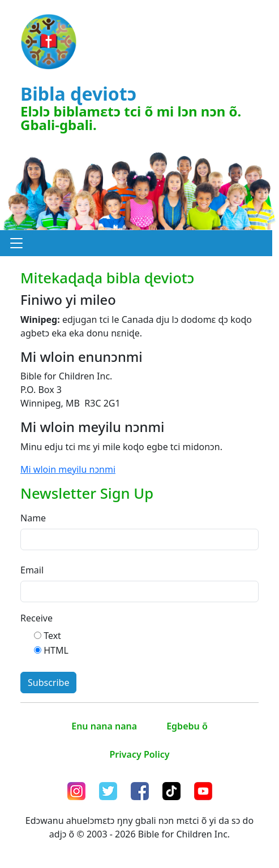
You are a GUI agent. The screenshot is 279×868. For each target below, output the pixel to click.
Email (32, 570)
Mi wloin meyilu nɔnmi (68, 469)
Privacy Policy (140, 754)
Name (33, 518)
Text (52, 636)
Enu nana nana (104, 726)
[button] (16, 243)
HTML (56, 650)
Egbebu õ (187, 726)
